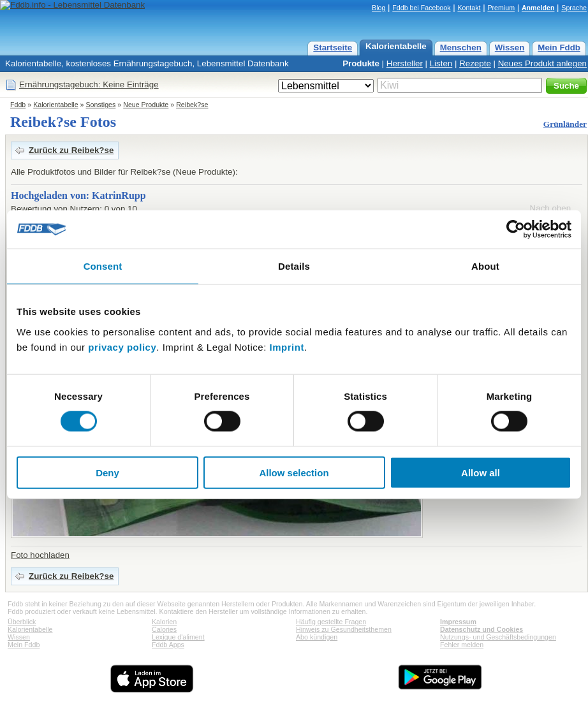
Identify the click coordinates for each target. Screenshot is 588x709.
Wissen (510, 48)
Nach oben (550, 208)
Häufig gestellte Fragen (331, 622)
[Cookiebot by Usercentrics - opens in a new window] (516, 230)
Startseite (333, 48)
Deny (107, 472)
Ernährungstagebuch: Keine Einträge (89, 84)
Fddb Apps (168, 645)
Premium (501, 8)
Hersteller (405, 63)
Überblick (22, 622)
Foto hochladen (40, 555)
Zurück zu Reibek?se (71, 150)
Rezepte (475, 63)
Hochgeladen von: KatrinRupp (78, 195)
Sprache (574, 8)
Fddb (18, 105)
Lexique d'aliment (178, 637)
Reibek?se (192, 105)
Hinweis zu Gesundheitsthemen (344, 629)
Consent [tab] (103, 266)
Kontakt (469, 8)
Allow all (481, 472)
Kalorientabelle (396, 46)
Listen (441, 63)
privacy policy (122, 347)
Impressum (458, 622)
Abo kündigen (317, 637)
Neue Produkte (146, 105)
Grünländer (565, 124)
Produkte (361, 63)
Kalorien (164, 622)
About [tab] (485, 266)
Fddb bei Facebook (421, 8)
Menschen (461, 48)
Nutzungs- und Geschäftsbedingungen (498, 637)
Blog (379, 8)
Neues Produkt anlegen (542, 63)
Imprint (287, 347)
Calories (164, 629)
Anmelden (538, 8)
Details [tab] (294, 266)
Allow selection (294, 472)
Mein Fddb (559, 48)
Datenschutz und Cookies (481, 629)
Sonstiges (101, 105)
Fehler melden (462, 645)
